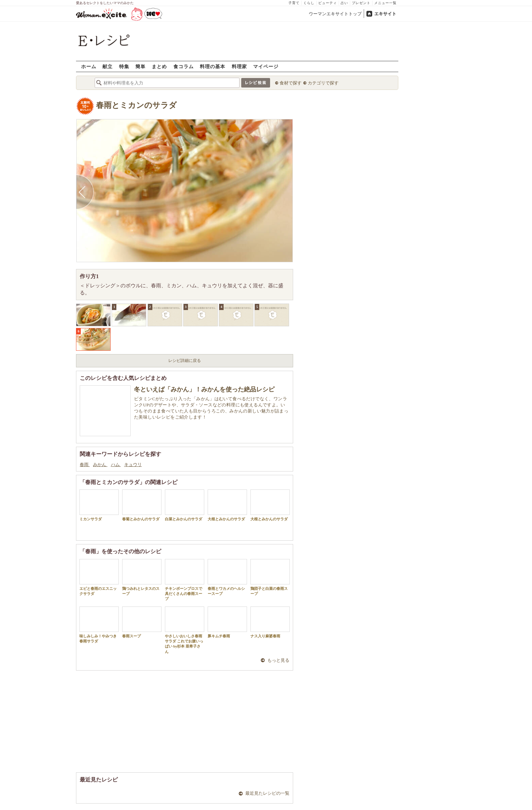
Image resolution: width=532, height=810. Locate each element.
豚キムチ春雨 (227, 622)
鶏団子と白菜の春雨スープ (270, 577)
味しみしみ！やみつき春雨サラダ (99, 625)
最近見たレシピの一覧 (267, 793)
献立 (108, 66)
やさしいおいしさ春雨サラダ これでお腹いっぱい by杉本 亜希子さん (185, 630)
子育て (294, 3)
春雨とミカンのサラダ (136, 105)
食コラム (184, 66)
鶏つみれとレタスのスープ (142, 577)
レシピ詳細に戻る (185, 361)
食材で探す (291, 83)
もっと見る (278, 660)
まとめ (159, 66)
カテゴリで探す (323, 83)
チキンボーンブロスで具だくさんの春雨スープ (185, 580)
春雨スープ (142, 622)
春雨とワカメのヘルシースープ (227, 577)
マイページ (266, 66)
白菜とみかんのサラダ (185, 505)
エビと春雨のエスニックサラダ (99, 577)
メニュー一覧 (385, 3)
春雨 (85, 465)
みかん (100, 465)
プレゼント (361, 3)
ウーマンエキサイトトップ (335, 14)
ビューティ (328, 3)
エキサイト (385, 14)
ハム (116, 465)
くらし (309, 3)
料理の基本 (213, 66)
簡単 (140, 66)
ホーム (89, 66)
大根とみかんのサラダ (227, 505)
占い (344, 3)
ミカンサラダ (99, 505)
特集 (124, 66)
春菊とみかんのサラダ (142, 505)
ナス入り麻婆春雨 (270, 622)
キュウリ (133, 465)
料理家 (239, 66)
